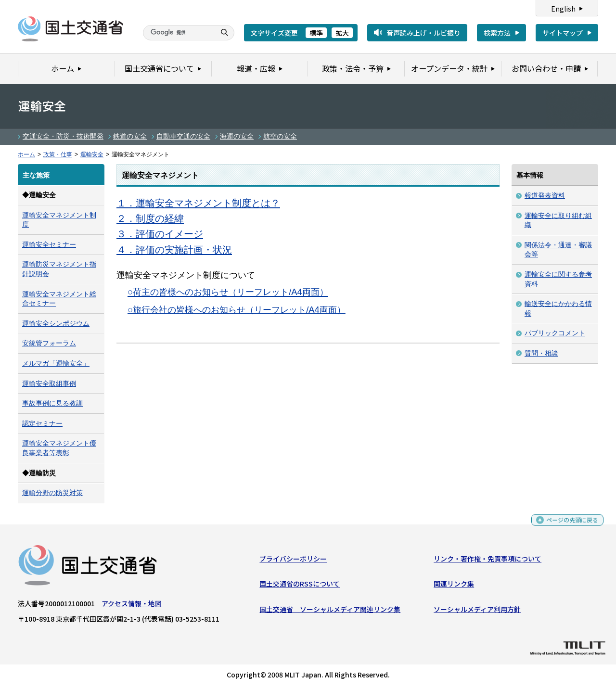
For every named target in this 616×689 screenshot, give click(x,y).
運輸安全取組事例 (49, 383)
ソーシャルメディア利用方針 (477, 611)
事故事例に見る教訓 (52, 403)
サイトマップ (563, 33)
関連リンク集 (454, 586)
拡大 (342, 33)
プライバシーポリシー (293, 561)
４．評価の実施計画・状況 (174, 250)
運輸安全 (92, 154)
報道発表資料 (545, 195)
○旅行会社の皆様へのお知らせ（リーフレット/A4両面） (237, 310)
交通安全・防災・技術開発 (63, 136)
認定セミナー (42, 423)
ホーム (26, 154)
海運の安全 (237, 136)
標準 (316, 33)
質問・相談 (541, 353)
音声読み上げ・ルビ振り (423, 33)
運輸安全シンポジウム (56, 323)
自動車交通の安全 (183, 136)
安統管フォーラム (49, 343)
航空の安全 (280, 136)
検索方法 (497, 33)
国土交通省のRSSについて (300, 586)
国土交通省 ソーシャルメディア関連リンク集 (330, 611)
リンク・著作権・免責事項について (488, 561)
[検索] (178, 33)
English (563, 9)
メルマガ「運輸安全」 (56, 363)
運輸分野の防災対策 (52, 493)
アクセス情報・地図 (132, 606)
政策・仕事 (58, 154)
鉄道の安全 (130, 136)
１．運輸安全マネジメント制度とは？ (198, 203)
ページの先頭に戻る (569, 526)
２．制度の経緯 (150, 218)
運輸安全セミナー (49, 244)
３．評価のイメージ (160, 234)
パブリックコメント (555, 333)
